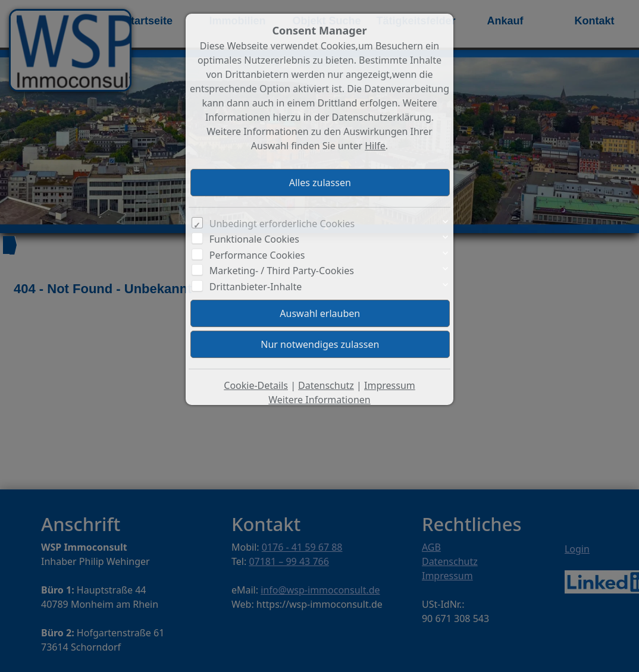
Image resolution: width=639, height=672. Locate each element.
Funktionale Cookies (254, 239)
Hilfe (375, 146)
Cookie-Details (256, 385)
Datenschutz (326, 385)
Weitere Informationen (319, 400)
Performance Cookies (257, 255)
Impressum (390, 385)
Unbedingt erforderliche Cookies (282, 224)
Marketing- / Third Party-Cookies (282, 271)
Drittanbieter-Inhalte (256, 287)
